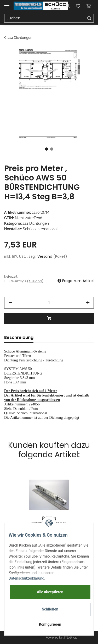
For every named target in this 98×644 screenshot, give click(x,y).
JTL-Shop (70, 637)
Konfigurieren (50, 624)
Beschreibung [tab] (19, 337)
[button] (68, 6)
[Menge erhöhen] (88, 303)
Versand (45, 256)
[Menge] (49, 303)
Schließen (50, 609)
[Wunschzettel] (78, 6)
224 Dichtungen (36, 223)
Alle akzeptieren (50, 592)
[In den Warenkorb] (49, 318)
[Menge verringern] (10, 303)
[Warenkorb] (89, 6)
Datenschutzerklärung (26, 578)
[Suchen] (45, 18)
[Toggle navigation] (7, 3)
